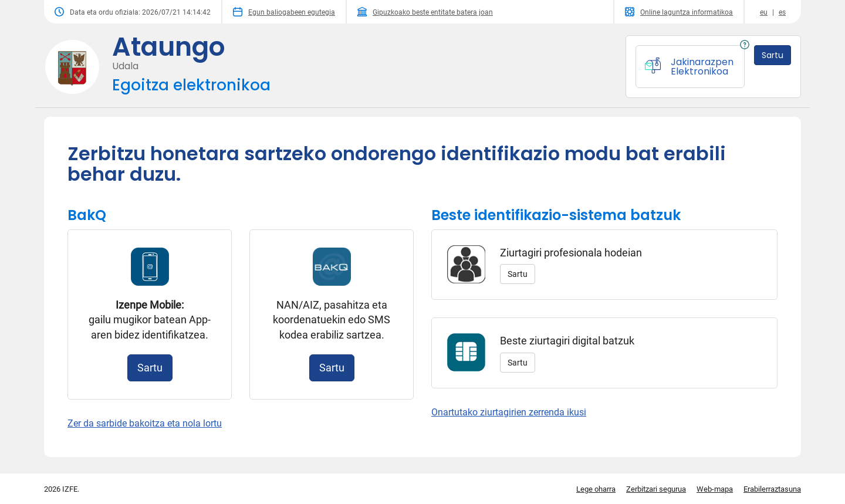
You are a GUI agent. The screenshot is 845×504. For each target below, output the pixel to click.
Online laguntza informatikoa (679, 12)
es (782, 12)
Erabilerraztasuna (772, 489)
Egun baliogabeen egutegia (284, 12)
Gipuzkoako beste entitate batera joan (425, 12)
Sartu (150, 368)
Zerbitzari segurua (656, 489)
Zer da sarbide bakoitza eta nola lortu (145, 423)
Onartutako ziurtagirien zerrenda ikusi (509, 412)
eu (764, 12)
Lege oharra (596, 489)
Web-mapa (715, 489)
